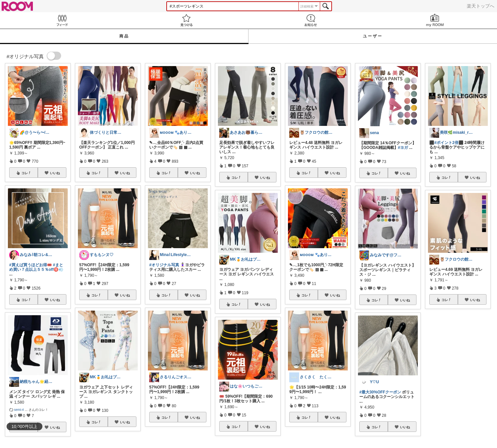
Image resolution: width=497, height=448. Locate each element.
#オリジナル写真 (164, 265)
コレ (26, 173)
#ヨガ (403, 148)
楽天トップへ (481, 6)
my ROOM (435, 20)
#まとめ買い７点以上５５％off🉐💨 (36, 267)
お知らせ (311, 20)
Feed (62, 20)
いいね (55, 173)
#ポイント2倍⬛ (449, 143)
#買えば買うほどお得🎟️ (31, 265)
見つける (186, 20)
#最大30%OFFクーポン (380, 392)
